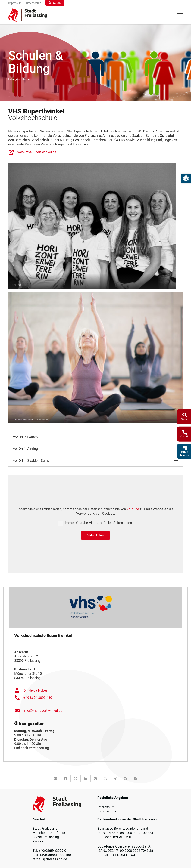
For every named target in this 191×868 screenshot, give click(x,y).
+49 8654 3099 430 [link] (38, 698)
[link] (186, 178)
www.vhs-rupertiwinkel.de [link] (37, 152)
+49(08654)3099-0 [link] (52, 851)
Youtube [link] (133, 509)
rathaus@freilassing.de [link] (50, 859)
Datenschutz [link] (107, 811)
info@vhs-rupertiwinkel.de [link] (43, 711)
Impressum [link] (106, 807)
